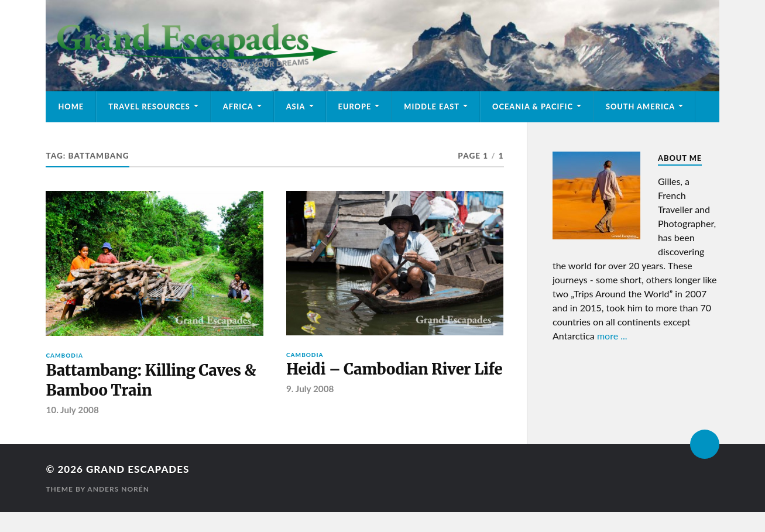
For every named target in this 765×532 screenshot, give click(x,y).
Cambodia (64, 355)
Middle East (432, 107)
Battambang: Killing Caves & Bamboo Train (151, 380)
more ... (612, 336)
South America (640, 107)
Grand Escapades (138, 469)
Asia (296, 107)
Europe (355, 107)
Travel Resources (149, 107)
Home (71, 107)
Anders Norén (118, 489)
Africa (238, 107)
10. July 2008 (72, 410)
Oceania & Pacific (533, 107)
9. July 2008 (310, 389)
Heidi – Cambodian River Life (394, 369)
